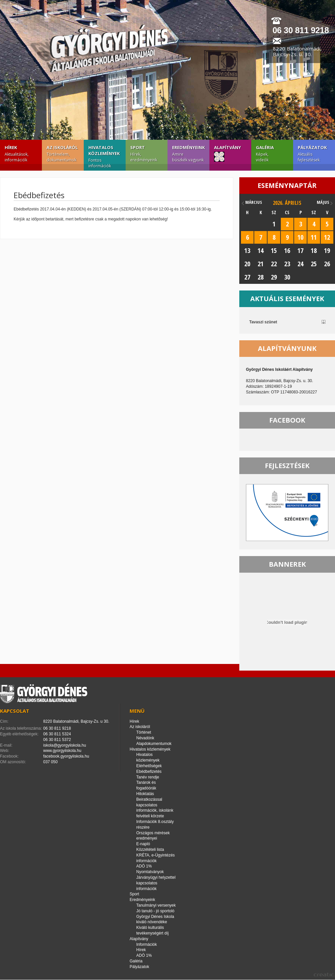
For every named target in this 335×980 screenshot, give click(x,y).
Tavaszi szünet (263, 322)
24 (300, 264)
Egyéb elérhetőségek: (19, 734)
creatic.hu (324, 975)
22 (274, 264)
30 (287, 277)
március (254, 202)
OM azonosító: (13, 762)
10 (300, 237)
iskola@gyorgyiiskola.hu (65, 745)
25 (314, 264)
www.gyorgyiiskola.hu (62, 751)
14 (261, 250)
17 (300, 250)
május (323, 202)
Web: (5, 751)
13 (247, 250)
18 (314, 250)
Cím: (4, 721)
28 (261, 277)
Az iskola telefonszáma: (21, 728)
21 (261, 264)
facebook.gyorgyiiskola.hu (66, 756)
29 (274, 277)
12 (327, 237)
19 (327, 250)
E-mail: (6, 745)
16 (287, 250)
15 (274, 250)
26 (327, 264)
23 (287, 264)
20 (247, 264)
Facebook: (9, 756)
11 (314, 237)
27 (247, 277)
